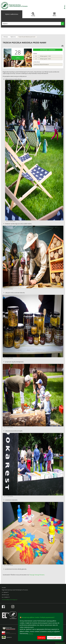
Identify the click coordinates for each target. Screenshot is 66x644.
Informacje (6, 37)
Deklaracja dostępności (60, 643)
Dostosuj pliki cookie (54, 638)
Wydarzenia (13, 37)
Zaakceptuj (41, 638)
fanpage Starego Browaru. (37, 575)
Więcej (31, 633)
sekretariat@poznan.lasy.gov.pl (10, 600)
